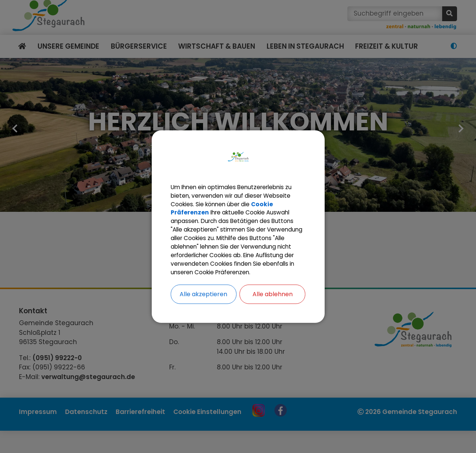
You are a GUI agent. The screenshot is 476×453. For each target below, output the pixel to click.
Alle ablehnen (273, 301)
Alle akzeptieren (203, 301)
